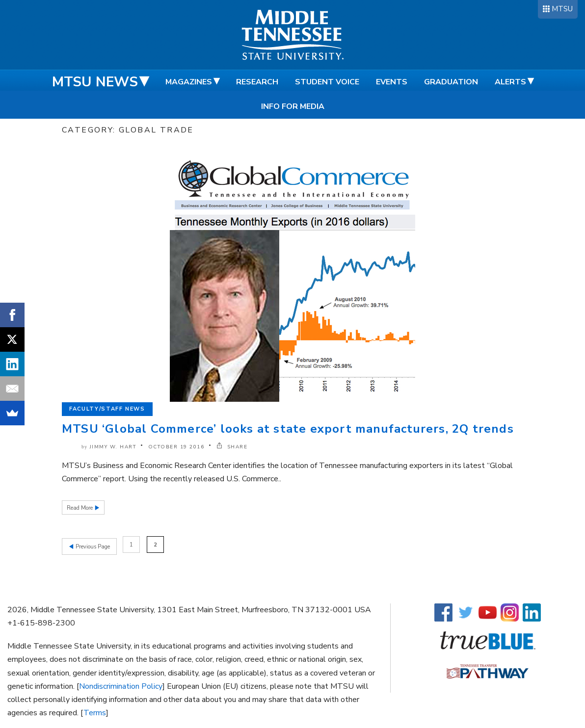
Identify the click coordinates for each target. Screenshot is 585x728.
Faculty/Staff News (107, 409)
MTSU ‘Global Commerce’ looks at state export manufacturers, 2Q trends (288, 429)
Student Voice (327, 82)
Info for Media (293, 106)
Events (392, 82)
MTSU (562, 9)
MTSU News (95, 82)
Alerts (510, 82)
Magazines (189, 82)
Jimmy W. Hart (113, 447)
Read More (80, 508)
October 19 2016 (176, 447)
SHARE (232, 447)
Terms (95, 711)
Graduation (451, 82)
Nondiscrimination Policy (121, 684)
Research (257, 82)
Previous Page (92, 545)
